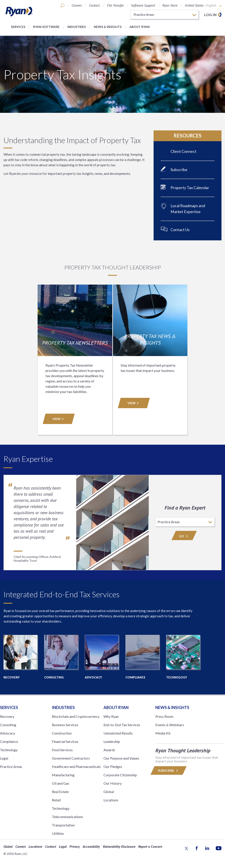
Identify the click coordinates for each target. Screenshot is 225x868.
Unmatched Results (118, 733)
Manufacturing (63, 775)
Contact (94, 5)
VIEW (59, 419)
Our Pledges (113, 767)
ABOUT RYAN (116, 707)
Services (18, 27)
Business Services (65, 725)
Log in (210, 15)
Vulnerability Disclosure (119, 846)
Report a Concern (150, 846)
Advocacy (8, 733)
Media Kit (163, 733)
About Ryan (140, 27)
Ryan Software (46, 27)
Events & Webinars (170, 725)
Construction (62, 733)
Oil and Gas (61, 783)
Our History (113, 783)
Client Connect (183, 151)
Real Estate (60, 792)
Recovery (7, 716)
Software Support (143, 5)
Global (109, 792)
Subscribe (179, 170)
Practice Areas (11, 767)
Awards (109, 750)
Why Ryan (111, 716)
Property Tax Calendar (190, 188)
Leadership (112, 741)
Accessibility (91, 846)
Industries (77, 27)
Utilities (58, 833)
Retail (56, 800)
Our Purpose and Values (121, 758)
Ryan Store (170, 5)
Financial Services (65, 741)
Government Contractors (71, 758)
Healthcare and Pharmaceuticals (76, 767)
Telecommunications (67, 817)
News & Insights (108, 27)
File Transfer (115, 5)
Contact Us (180, 230)
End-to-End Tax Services (122, 725)
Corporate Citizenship (120, 775)
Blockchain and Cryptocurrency (76, 716)
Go (184, 536)
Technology (9, 750)
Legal (4, 758)
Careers (77, 5)
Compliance (9, 741)
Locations (111, 800)
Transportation (63, 825)
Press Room (164, 716)
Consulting (8, 725)
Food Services (62, 750)
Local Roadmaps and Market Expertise (188, 209)
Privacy (75, 846)
